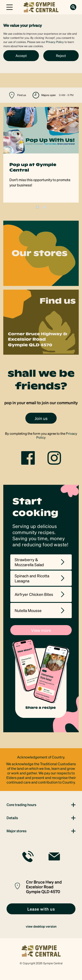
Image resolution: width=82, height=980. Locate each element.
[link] (41, 7)
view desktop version (41, 926)
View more (41, 630)
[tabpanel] (41, 155)
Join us (41, 418)
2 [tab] (44, 207)
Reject (61, 56)
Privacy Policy (55, 42)
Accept (21, 56)
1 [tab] (38, 207)
